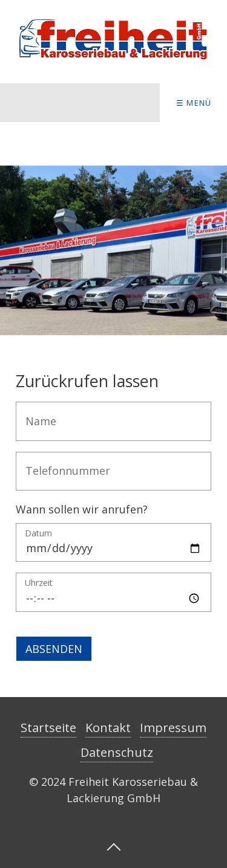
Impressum (173, 728)
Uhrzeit (39, 583)
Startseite (48, 728)
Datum (38, 534)
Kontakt (108, 728)
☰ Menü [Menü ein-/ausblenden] (194, 103)
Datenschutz (117, 752)
